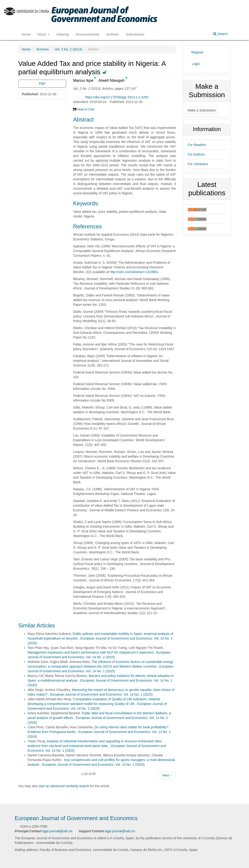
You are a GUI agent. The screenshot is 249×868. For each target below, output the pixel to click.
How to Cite (84, 109)
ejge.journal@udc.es (57, 831)
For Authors (196, 154)
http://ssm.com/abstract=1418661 (134, 272)
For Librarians (198, 164)
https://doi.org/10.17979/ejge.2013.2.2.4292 (117, 97)
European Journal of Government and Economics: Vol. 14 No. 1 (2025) (101, 694)
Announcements (87, 34)
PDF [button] (42, 84)
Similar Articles (37, 625)
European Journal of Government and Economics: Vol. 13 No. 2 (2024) (93, 765)
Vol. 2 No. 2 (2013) (68, 49)
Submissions (135, 34)
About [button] (43, 34)
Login (196, 64)
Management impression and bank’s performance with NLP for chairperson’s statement (91, 652)
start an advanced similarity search (64, 786)
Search (221, 34)
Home (26, 34)
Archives (113, 34)
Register (197, 52)
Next (167, 775)
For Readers (197, 145)
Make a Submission (202, 110)
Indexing (62, 34)
